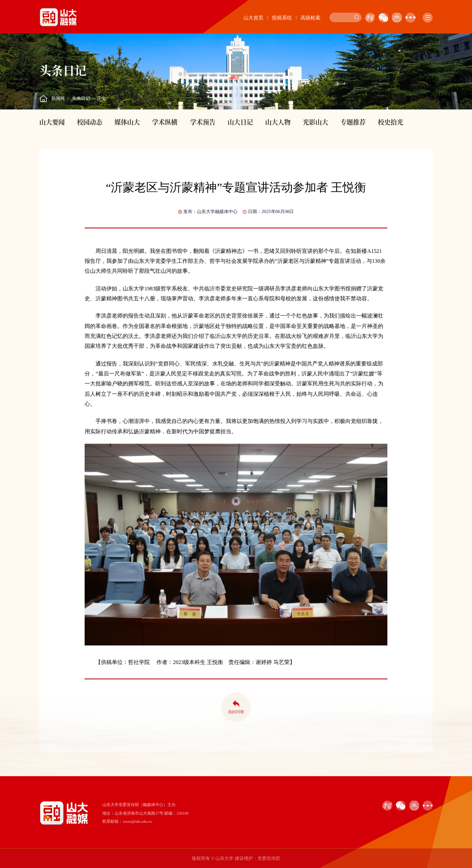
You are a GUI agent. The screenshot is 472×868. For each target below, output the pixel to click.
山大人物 (278, 122)
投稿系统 (282, 18)
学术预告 (203, 122)
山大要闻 (52, 122)
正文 (101, 98)
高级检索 (310, 18)
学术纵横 (165, 122)
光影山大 (315, 122)
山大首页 (253, 18)
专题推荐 (353, 122)
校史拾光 (391, 122)
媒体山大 (127, 122)
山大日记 (240, 122)
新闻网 (58, 98)
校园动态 (90, 122)
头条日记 (81, 98)
